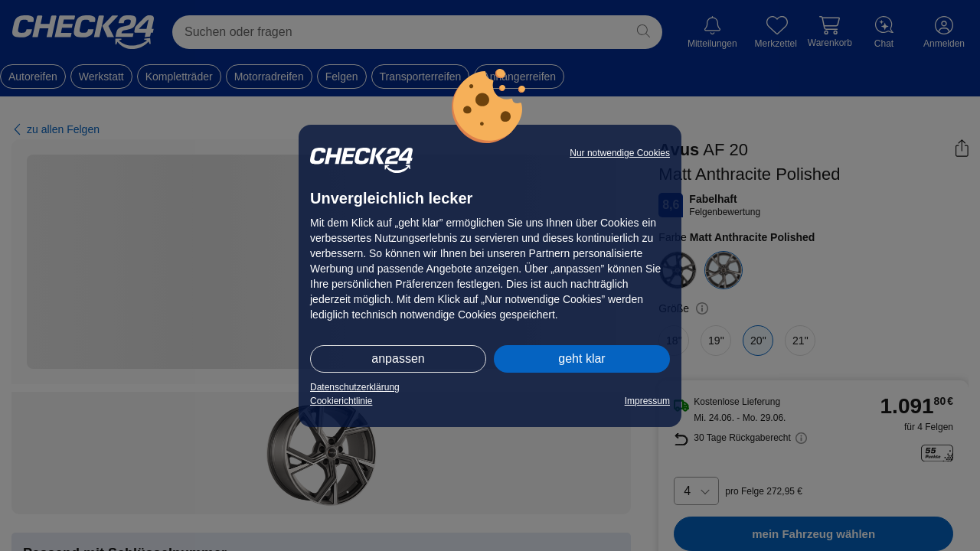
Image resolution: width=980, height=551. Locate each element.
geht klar (581, 359)
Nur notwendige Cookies (620, 153)
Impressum (647, 401)
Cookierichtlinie (341, 401)
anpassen (398, 359)
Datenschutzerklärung (355, 387)
